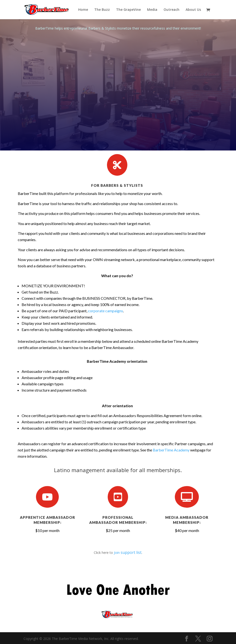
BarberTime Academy (171, 450)
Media (152, 10)
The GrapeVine (128, 10)
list (138, 552)
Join (117, 553)
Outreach (171, 10)
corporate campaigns (106, 311)
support (128, 552)
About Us (193, 10)
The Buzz (102, 10)
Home (83, 10)
